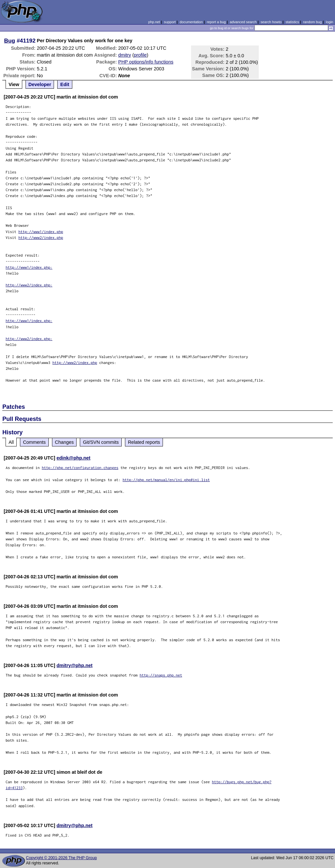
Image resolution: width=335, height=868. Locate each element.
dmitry (124, 55)
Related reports (144, 442)
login (330, 22)
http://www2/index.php (41, 237)
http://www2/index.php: (29, 285)
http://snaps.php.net (161, 675)
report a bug (216, 22)
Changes (64, 442)
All (11, 442)
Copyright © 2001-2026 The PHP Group (61, 858)
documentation (191, 22)
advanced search (243, 22)
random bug (312, 22)
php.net (154, 22)
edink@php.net (74, 458)
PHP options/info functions (146, 62)
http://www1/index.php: (29, 267)
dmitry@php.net (75, 665)
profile (140, 55)
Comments (34, 442)
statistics (292, 22)
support (170, 22)
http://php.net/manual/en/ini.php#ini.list (166, 480)
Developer (40, 84)
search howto (271, 22)
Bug (10, 41)
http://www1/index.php (41, 232)
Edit (65, 84)
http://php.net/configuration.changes (80, 468)
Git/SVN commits (101, 442)
